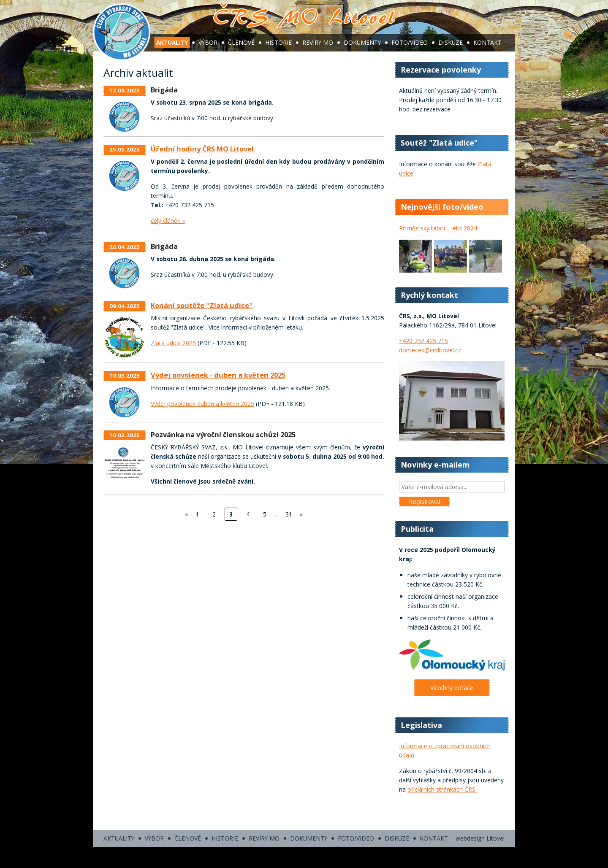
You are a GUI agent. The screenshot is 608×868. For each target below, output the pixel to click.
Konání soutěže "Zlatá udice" (202, 305)
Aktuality (172, 42)
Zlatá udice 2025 (173, 343)
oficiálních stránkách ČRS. (442, 789)
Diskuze (451, 42)
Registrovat (425, 502)
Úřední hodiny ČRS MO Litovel (202, 149)
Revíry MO (318, 42)
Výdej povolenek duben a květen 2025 (202, 404)
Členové (241, 42)
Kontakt (487, 42)
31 (289, 514)
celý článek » (168, 220)
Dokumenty (362, 42)
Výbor (208, 42)
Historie (278, 42)
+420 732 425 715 (423, 341)
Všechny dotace (452, 688)
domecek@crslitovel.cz (430, 350)
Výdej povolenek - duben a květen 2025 (218, 375)
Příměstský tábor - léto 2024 (438, 228)
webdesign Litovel (480, 838)
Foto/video (410, 42)
